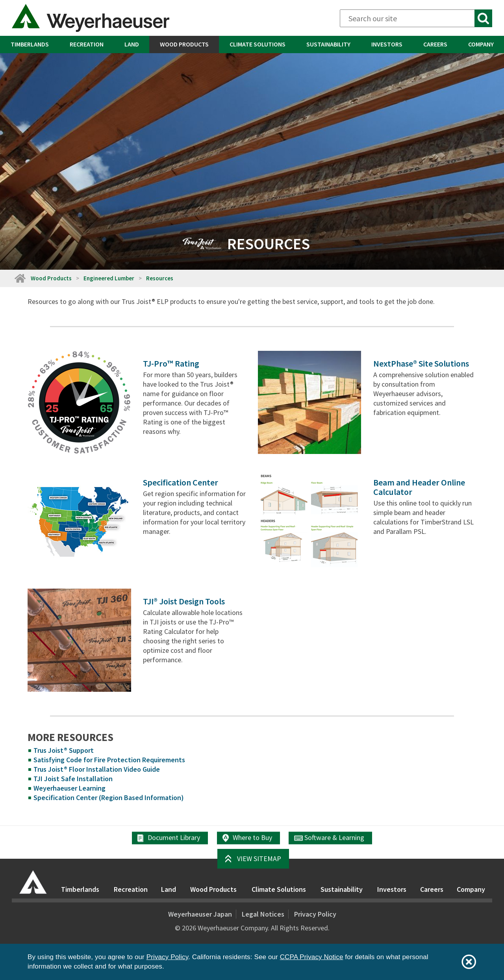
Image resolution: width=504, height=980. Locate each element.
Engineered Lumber (109, 278)
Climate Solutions (258, 44)
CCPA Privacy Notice (312, 957)
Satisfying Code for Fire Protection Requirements (109, 760)
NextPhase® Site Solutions (421, 363)
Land (132, 44)
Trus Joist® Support (64, 750)
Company (481, 44)
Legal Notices (263, 914)
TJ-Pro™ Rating (171, 363)
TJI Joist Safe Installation (73, 779)
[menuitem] (30, 44)
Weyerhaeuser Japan (200, 914)
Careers (435, 44)
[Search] (416, 18)
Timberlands (30, 44)
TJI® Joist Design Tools (184, 601)
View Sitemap (259, 859)
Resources (160, 278)
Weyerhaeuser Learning (69, 788)
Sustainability (328, 44)
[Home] (20, 278)
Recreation (87, 44)
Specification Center (181, 482)
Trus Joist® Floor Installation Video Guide (97, 769)
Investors (387, 44)
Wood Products (184, 44)
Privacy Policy (315, 914)
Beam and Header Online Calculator (419, 487)
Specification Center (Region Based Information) (109, 798)
